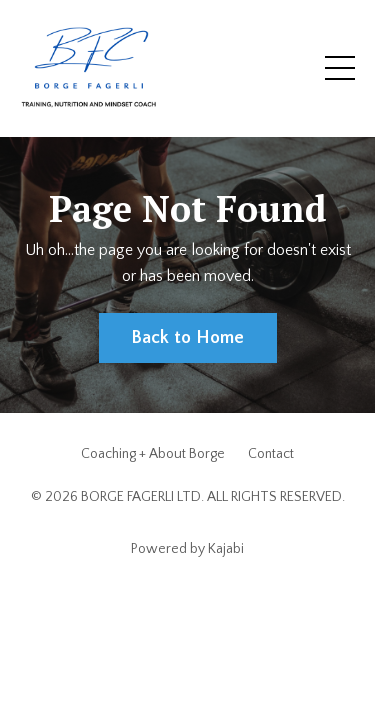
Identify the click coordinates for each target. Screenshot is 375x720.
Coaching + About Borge (153, 454)
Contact (271, 454)
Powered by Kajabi (187, 549)
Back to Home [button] (188, 338)
